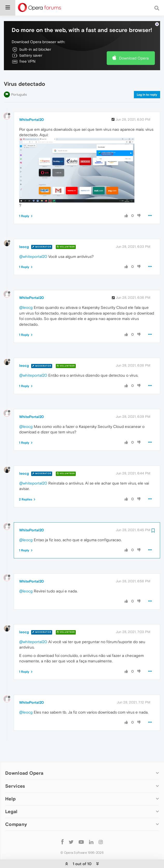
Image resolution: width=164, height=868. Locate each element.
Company (16, 808)
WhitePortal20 (32, 104)
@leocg (26, 292)
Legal (11, 796)
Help (10, 783)
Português (19, 79)
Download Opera (134, 42)
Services (15, 770)
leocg (24, 231)
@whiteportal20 (33, 241)
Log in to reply (147, 79)
